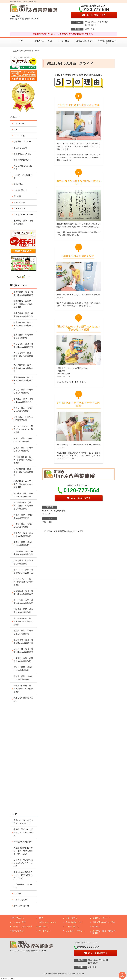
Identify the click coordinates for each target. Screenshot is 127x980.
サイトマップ (19, 208)
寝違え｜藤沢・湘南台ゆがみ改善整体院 (23, 544)
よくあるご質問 (20, 148)
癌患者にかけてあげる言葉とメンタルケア (23, 822)
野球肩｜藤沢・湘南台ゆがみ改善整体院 (23, 678)
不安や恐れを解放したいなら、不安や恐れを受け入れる (23, 875)
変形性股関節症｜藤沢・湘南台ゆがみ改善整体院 (23, 622)
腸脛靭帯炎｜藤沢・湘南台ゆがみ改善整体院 (23, 641)
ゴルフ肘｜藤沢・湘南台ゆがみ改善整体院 (23, 660)
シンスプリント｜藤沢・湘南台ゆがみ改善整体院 (23, 582)
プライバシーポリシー (23, 215)
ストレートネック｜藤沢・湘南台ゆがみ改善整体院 (23, 429)
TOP (21, 41)
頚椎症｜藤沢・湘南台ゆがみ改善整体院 (23, 449)
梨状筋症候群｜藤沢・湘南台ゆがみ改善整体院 (23, 380)
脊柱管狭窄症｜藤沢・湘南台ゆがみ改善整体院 (23, 368)
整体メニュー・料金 (42, 41)
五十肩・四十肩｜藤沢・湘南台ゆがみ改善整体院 (23, 689)
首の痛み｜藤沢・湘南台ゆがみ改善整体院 (23, 400)
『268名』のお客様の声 (106, 42)
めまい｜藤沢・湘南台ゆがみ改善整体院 (23, 440)
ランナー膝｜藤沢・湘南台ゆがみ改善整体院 (23, 651)
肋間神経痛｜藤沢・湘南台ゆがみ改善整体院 (23, 553)
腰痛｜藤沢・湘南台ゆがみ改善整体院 (23, 336)
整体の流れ (18, 184)
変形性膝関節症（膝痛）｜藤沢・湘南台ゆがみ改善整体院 (23, 506)
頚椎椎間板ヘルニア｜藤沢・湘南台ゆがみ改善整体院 (23, 484)
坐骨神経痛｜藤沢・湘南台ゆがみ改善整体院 (23, 293)
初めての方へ (19, 123)
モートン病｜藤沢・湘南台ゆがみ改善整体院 (23, 602)
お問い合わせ (19, 202)
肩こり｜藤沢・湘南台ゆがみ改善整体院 (23, 391)
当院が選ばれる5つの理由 (23, 168)
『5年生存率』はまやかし (23, 886)
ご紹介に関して (20, 190)
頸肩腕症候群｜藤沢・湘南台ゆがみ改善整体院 (23, 472)
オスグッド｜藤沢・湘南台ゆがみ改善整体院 (23, 571)
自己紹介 (17, 894)
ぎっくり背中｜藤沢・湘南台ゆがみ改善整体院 (23, 356)
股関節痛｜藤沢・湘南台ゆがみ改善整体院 (23, 611)
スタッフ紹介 (63, 41)
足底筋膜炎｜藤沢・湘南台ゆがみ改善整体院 (23, 593)
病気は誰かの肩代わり (23, 842)
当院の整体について (22, 160)
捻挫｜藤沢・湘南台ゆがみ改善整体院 (23, 562)
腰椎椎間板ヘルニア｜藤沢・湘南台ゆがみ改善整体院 (23, 304)
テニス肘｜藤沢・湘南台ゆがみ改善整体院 (23, 535)
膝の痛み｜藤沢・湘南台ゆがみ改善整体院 (23, 495)
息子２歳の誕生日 (21, 906)
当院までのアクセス (85, 41)
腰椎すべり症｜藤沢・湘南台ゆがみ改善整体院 (23, 325)
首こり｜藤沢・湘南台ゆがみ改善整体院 (23, 409)
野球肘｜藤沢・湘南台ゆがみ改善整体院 (23, 669)
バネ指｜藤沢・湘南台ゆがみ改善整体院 (23, 525)
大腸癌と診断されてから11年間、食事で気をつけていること (23, 851)
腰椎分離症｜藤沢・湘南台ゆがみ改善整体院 (23, 315)
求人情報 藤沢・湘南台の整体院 (23, 222)
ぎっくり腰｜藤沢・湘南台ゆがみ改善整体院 (23, 345)
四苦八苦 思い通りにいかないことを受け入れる (23, 863)
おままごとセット (21, 900)
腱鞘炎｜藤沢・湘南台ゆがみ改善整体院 (23, 516)
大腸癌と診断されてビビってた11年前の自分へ (23, 832)
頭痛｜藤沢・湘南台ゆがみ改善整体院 (23, 419)
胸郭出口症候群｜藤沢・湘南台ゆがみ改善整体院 (23, 460)
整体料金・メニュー (22, 142)
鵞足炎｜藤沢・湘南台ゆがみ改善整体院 (23, 632)
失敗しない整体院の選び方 (23, 699)
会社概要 (17, 196)
